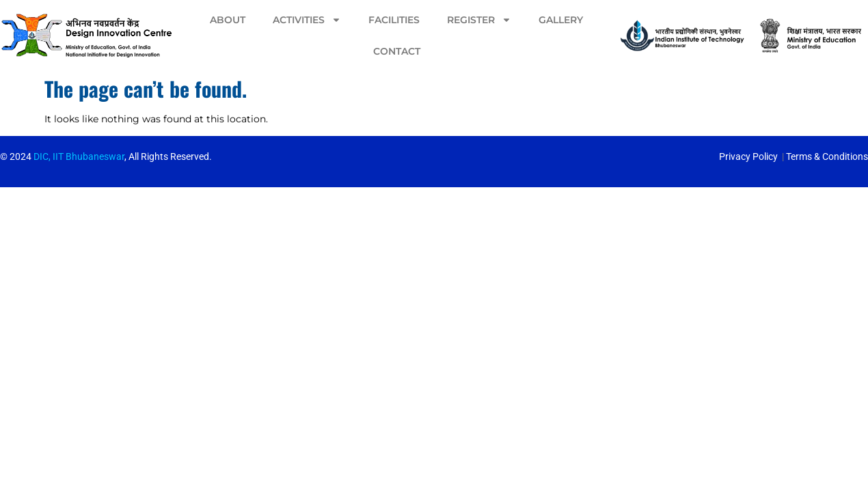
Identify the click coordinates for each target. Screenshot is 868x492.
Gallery (561, 20)
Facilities (394, 20)
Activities (307, 20)
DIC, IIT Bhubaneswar (79, 156)
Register (479, 20)
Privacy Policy (748, 156)
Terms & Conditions (827, 156)
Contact (397, 51)
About (228, 20)
